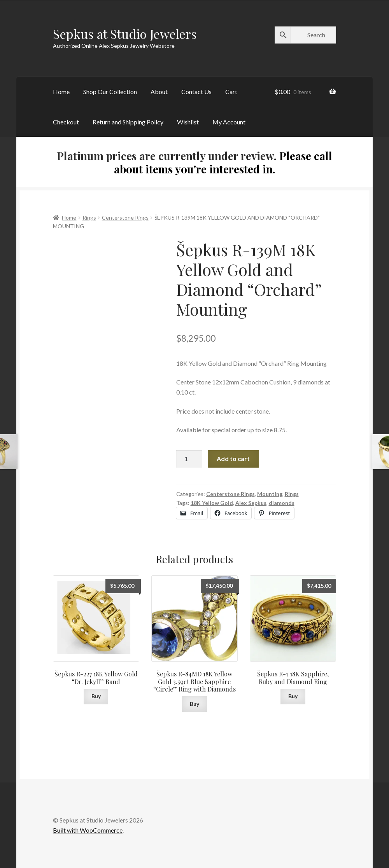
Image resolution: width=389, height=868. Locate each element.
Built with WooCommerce (88, 830)
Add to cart (233, 458)
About (159, 92)
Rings (89, 217)
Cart (231, 92)
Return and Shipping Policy (128, 122)
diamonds (282, 503)
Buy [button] (96, 696)
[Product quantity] (189, 459)
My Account (229, 122)
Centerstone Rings (125, 217)
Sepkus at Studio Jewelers (125, 34)
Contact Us (196, 92)
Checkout (66, 122)
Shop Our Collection (110, 92)
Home (61, 92)
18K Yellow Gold (212, 503)
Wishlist (188, 122)
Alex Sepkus (251, 503)
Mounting (270, 494)
